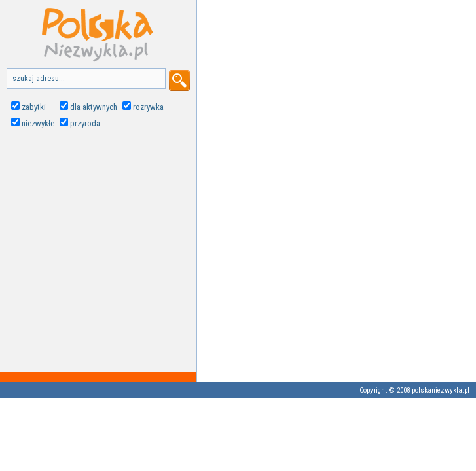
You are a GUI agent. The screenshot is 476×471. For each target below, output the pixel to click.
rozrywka (148, 107)
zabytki (34, 107)
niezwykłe (38, 123)
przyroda (85, 123)
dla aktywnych (94, 107)
